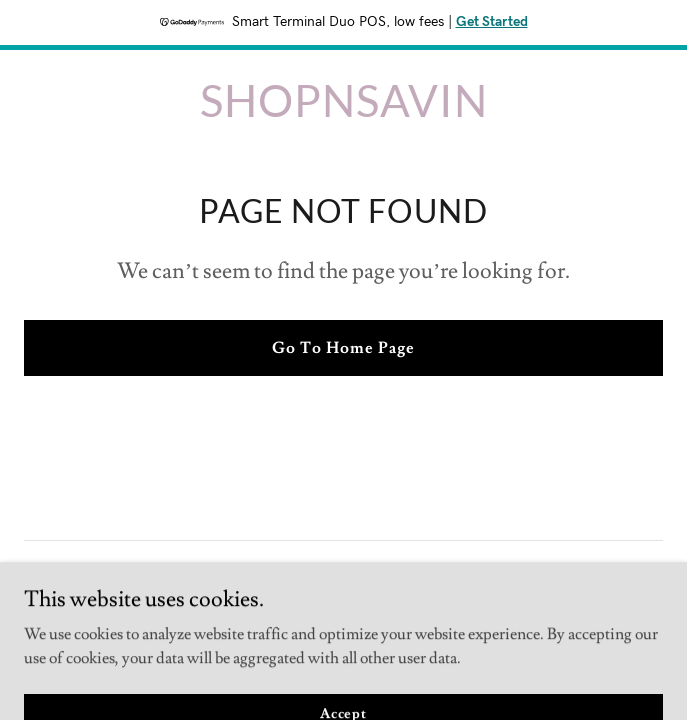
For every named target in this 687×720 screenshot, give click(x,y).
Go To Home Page (343, 348)
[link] (344, 112)
